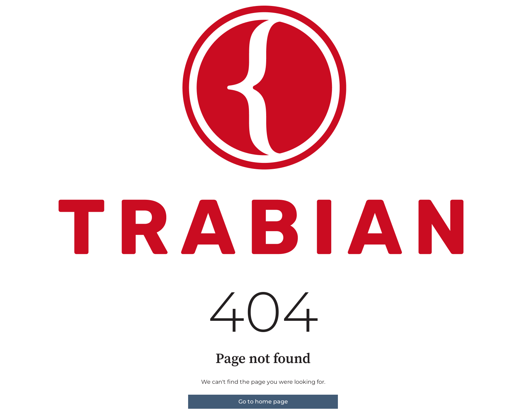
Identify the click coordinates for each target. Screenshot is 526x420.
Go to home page (263, 402)
